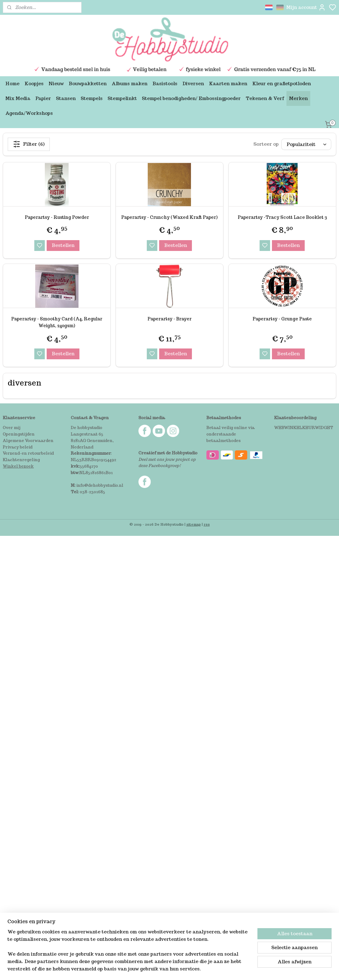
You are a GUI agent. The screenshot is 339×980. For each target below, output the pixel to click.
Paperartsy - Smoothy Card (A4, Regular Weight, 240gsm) (57, 322)
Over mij (12, 428)
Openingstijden (19, 434)
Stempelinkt (122, 98)
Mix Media (18, 98)
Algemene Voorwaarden (28, 441)
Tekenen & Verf (265, 98)
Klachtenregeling (21, 460)
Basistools (165, 83)
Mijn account (306, 7)
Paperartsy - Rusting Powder (57, 217)
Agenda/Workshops (29, 113)
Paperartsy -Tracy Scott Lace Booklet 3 (282, 217)
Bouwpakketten (88, 83)
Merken (298, 98)
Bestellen (63, 245)
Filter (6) (29, 144)
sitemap (194, 524)
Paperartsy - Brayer (169, 319)
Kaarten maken (228, 83)
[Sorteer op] (306, 144)
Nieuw (56, 83)
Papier (43, 98)
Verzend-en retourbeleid (28, 453)
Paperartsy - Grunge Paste (282, 319)
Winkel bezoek (18, 466)
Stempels (92, 98)
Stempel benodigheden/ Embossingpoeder (191, 98)
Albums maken (129, 83)
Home (12, 83)
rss (207, 524)
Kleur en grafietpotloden (282, 83)
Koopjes (34, 83)
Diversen (193, 83)
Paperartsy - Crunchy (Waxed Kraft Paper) (169, 217)
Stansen (66, 98)
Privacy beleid (18, 447)
